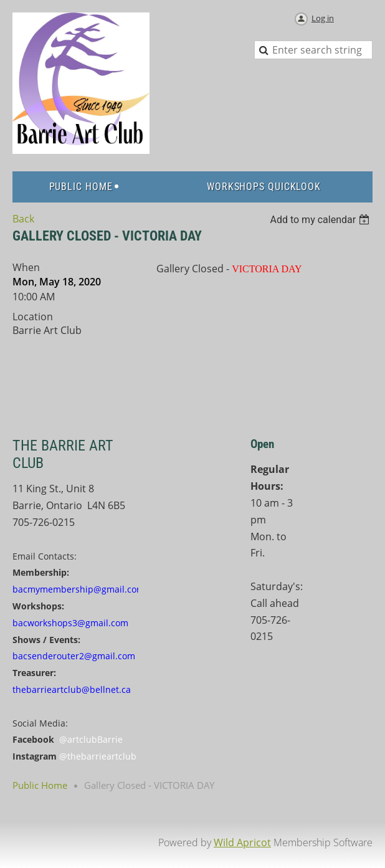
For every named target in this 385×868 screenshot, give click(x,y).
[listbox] (321, 220)
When (26, 267)
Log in (323, 18)
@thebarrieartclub (98, 756)
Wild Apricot (242, 842)
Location (33, 317)
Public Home (40, 785)
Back (23, 219)
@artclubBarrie (91, 739)
